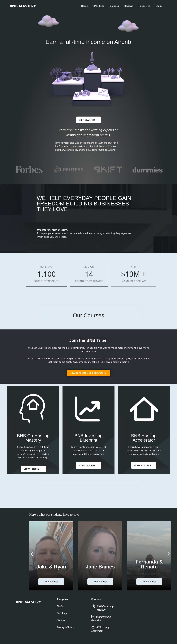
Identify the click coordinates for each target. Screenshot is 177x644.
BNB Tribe (99, 6)
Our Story (62, 619)
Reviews (129, 6)
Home (84, 6)
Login (160, 6)
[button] (32, 560)
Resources (144, 6)
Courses (114, 6)
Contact (61, 626)
